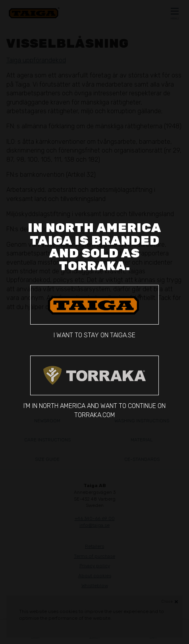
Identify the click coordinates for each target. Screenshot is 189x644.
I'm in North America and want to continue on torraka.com (94, 387)
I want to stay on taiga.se (94, 312)
